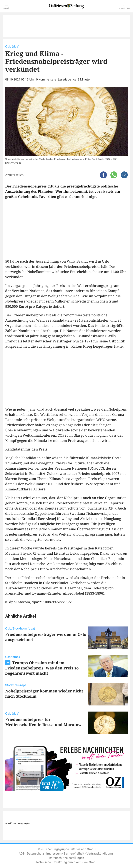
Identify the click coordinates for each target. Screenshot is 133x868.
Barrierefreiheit (74, 854)
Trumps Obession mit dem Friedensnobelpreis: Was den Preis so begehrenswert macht (42, 668)
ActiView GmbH (87, 862)
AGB (22, 854)
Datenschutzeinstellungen (66, 858)
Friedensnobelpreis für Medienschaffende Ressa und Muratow (43, 722)
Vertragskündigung (100, 854)
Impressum (54, 854)
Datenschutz (36, 854)
